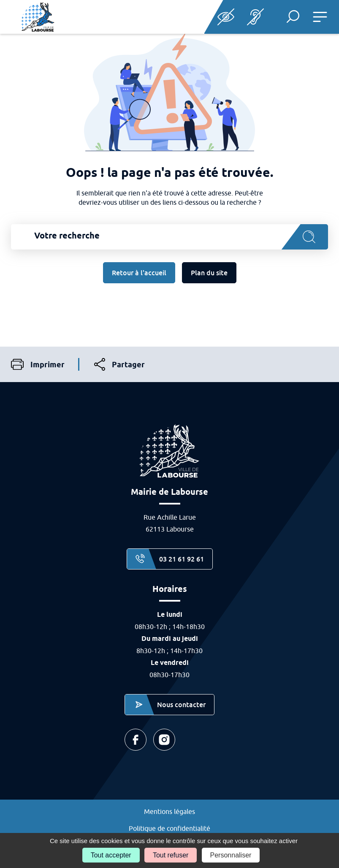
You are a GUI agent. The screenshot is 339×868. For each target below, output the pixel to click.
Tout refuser (171, 855)
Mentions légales (169, 811)
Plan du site (209, 273)
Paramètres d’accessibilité (226, 17)
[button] (293, 16)
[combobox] (169, 237)
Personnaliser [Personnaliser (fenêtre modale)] (231, 855)
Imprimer (38, 364)
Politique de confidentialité (169, 828)
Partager (119, 364)
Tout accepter (111, 855)
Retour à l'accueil (139, 273)
